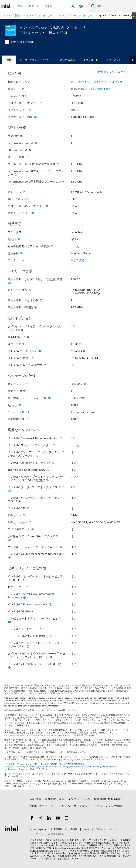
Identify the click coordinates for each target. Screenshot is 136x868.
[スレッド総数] (27, 157)
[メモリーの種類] (30, 290)
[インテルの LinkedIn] (49, 819)
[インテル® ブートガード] (40, 629)
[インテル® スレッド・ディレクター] (54, 445)
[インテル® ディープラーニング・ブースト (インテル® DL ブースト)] (37, 456)
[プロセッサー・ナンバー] (41, 103)
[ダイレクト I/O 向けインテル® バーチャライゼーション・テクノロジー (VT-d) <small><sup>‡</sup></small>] (51, 657)
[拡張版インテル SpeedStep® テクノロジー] (9, 540)
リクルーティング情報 (108, 806)
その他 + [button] (50, 6)
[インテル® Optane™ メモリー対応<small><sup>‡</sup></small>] (53, 463)
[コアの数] (21, 136)
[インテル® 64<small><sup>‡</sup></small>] (28, 508)
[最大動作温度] (27, 419)
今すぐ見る (78, 260)
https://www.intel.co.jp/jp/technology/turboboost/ (63, 759)
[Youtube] (58, 819)
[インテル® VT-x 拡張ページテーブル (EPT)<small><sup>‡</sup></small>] (9, 668)
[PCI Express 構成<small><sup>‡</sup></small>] (32, 358)
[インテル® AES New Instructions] (50, 604)
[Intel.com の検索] (116, 6)
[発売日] (19, 239)
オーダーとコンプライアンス (36, 60)
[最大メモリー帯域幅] (35, 307)
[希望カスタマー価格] (35, 117)
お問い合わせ (39, 806)
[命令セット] (24, 515)
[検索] (93, 6)
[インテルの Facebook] (32, 819)
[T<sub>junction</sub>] (20, 405)
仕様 (9, 60)
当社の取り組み (55, 799)
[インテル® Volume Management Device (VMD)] (9, 557)
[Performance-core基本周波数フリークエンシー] (13, 185)
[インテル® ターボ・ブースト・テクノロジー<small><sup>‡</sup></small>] (9, 491)
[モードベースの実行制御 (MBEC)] (51, 636)
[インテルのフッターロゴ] (12, 829)
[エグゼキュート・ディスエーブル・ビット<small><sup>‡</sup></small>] (9, 622)
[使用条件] (21, 253)
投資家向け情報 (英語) (108, 799)
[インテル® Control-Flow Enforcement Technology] (25, 597)
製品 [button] (21, 6)
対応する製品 (67, 60)
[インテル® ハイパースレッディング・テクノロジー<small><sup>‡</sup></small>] (19, 501)
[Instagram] (66, 819)
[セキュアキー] (27, 587)
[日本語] (81, 6)
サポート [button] (34, 6)
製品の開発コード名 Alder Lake (90, 89)
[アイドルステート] (33, 529)
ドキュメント (114, 60)
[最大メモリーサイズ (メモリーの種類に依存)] (9, 283)
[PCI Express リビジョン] (40, 351)
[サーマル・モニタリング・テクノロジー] (61, 547)
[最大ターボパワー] (33, 213)
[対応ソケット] (27, 384)
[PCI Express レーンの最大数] (45, 365)
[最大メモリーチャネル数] (41, 300)
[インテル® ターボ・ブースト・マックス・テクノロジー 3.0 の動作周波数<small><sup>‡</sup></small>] (47, 480)
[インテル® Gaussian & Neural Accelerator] (61, 438)
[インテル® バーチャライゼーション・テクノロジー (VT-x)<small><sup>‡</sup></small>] (28, 646)
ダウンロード (91, 60)
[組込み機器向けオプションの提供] (52, 246)
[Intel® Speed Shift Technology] (48, 470)
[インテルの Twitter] (40, 819)
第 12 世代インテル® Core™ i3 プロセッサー (98, 82)
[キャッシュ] (24, 192)
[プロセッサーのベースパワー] (47, 206)
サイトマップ (82, 806)
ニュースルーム (60, 806)
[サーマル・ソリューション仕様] (49, 398)
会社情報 (36, 799)
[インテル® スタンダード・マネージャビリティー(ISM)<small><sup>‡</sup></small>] (23, 580)
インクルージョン (79, 799)
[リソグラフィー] (30, 110)
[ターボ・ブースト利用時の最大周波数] (58, 164)
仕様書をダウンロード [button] (113, 72)
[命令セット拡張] (30, 522)
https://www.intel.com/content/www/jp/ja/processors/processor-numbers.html (40, 735)
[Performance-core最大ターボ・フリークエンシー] (16, 175)
